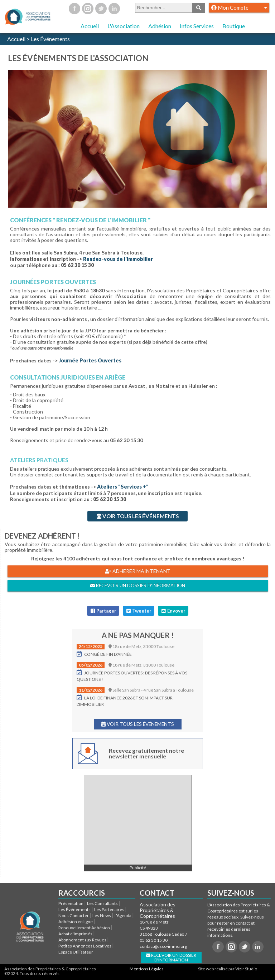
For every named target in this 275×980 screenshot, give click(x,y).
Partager (103, 611)
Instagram (88, 9)
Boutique (234, 26)
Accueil (90, 26)
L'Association (124, 26)
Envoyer (173, 611)
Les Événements (50, 39)
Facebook (74, 9)
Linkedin (114, 9)
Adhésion (160, 26)
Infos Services (197, 26)
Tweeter (138, 611)
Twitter (101, 9)
